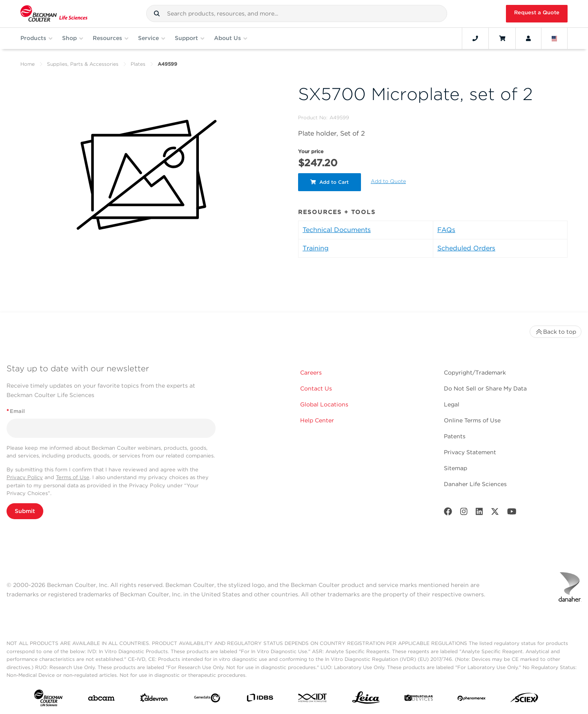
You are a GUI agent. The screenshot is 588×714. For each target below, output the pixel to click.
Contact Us (316, 388)
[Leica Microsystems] (366, 700)
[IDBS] (260, 699)
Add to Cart (330, 182)
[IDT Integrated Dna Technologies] (313, 699)
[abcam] (101, 700)
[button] (157, 13)
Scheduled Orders (466, 248)
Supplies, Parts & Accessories (83, 64)
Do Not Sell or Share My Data (485, 388)
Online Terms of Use (472, 420)
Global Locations (324, 404)
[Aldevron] (154, 699)
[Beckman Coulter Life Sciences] (54, 14)
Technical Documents (337, 230)
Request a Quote (537, 12)
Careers (311, 373)
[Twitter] (495, 513)
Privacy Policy (25, 477)
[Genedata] (207, 700)
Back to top (556, 332)
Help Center (317, 420)
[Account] (528, 38)
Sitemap (455, 468)
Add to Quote (388, 181)
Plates (138, 64)
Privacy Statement (470, 452)
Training (316, 248)
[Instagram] (464, 513)
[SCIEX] (524, 699)
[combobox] (297, 13)
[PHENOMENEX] (472, 699)
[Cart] (502, 38)
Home (28, 64)
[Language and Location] (555, 38)
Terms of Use (73, 477)
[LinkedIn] (479, 513)
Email (16, 411)
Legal (452, 404)
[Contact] (475, 38)
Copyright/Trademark (475, 373)
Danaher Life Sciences (475, 484)
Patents (455, 436)
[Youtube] (512, 513)
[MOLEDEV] (419, 699)
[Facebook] (448, 513)
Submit (25, 511)
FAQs (446, 230)
